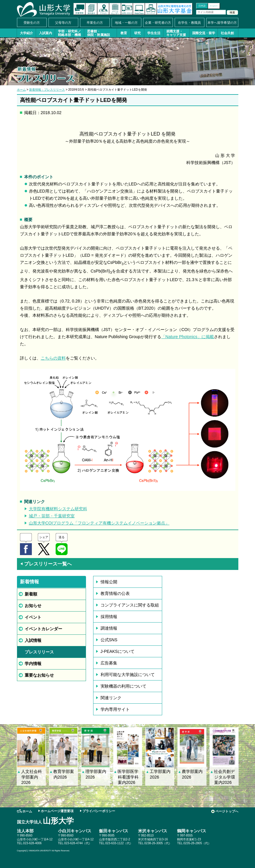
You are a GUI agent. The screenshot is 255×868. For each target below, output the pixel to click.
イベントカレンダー (115, 9)
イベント (33, 617)
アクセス (103, 9)
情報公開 (109, 582)
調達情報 (109, 628)
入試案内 (46, 33)
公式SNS (109, 640)
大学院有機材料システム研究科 (58, 509)
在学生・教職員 (189, 23)
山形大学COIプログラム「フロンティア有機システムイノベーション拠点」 (99, 523)
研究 (137, 33)
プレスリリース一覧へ (46, 564)
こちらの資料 (53, 358)
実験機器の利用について (123, 686)
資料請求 (91, 9)
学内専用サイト (115, 709)
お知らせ (33, 606)
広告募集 (109, 663)
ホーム (21, 90)
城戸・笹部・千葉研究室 (52, 516)
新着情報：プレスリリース (47, 90)
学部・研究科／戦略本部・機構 (69, 33)
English (214, 6)
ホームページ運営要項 (57, 811)
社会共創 (227, 33)
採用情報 (109, 617)
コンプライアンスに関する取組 (130, 605)
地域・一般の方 (126, 23)
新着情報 (79, 9)
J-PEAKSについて (118, 651)
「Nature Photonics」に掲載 (188, 337)
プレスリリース (39, 652)
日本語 (202, 6)
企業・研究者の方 (158, 23)
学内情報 (33, 664)
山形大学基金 (175, 9)
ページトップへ (227, 811)
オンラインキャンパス (139, 9)
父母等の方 (63, 23)
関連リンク (111, 698)
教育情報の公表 (115, 593)
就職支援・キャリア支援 (176, 33)
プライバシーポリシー (99, 811)
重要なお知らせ (39, 675)
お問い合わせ (127, 9)
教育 (124, 33)
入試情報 (33, 640)
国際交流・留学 (204, 33)
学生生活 (154, 33)
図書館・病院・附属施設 (99, 33)
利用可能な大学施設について (128, 675)
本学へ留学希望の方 (222, 23)
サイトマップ (151, 9)
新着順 (31, 594)
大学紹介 (26, 33)
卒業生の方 (95, 23)
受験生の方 (32, 23)
